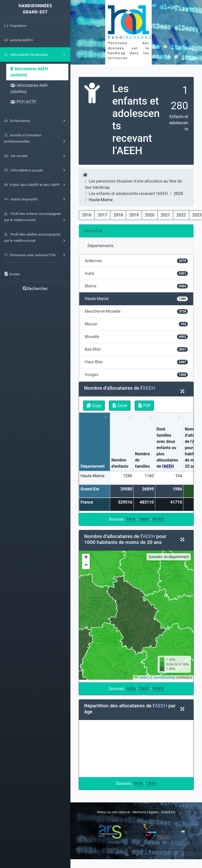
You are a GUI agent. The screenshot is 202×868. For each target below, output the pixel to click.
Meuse (136, 324)
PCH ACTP (23, 102)
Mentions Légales (146, 812)
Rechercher (35, 289)
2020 (150, 215)
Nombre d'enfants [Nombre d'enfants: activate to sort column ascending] (120, 463)
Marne (136, 286)
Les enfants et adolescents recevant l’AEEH (128, 194)
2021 (165, 215)
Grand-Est (93, 231)
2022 (181, 215)
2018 (118, 215)
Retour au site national (113, 812)
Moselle (136, 337)
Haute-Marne (136, 299)
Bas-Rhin (136, 349)
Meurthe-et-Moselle (136, 311)
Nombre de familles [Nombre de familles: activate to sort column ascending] (142, 460)
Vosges (136, 375)
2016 (87, 215)
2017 (102, 215)
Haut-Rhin (136, 362)
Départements (100, 246)
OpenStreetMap (164, 677)
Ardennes (136, 261)
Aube (136, 273)
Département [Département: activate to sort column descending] (93, 466)
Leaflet (141, 677)
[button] (86, 558)
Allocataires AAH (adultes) (29, 88)
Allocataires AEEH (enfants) (29, 72)
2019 (134, 215)
